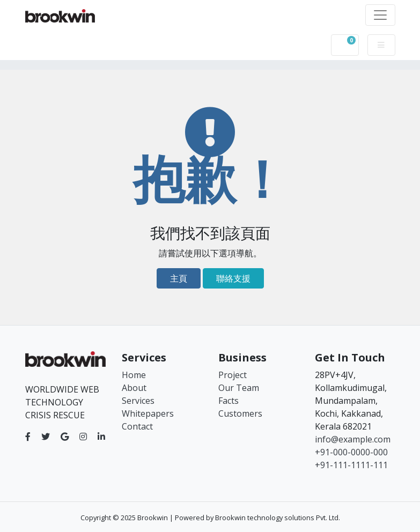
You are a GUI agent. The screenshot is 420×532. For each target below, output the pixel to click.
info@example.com (353, 439)
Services (138, 401)
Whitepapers (148, 413)
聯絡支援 (233, 278)
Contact (137, 426)
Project (233, 375)
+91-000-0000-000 (351, 452)
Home (134, 375)
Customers (240, 413)
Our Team (239, 388)
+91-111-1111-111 (351, 465)
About (134, 388)
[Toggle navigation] (380, 15)
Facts (229, 401)
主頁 (179, 278)
